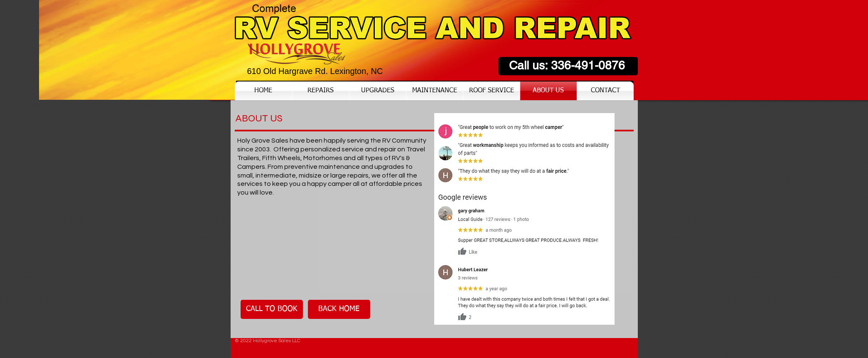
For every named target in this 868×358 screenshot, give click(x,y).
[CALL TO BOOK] (272, 309)
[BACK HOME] (339, 309)
